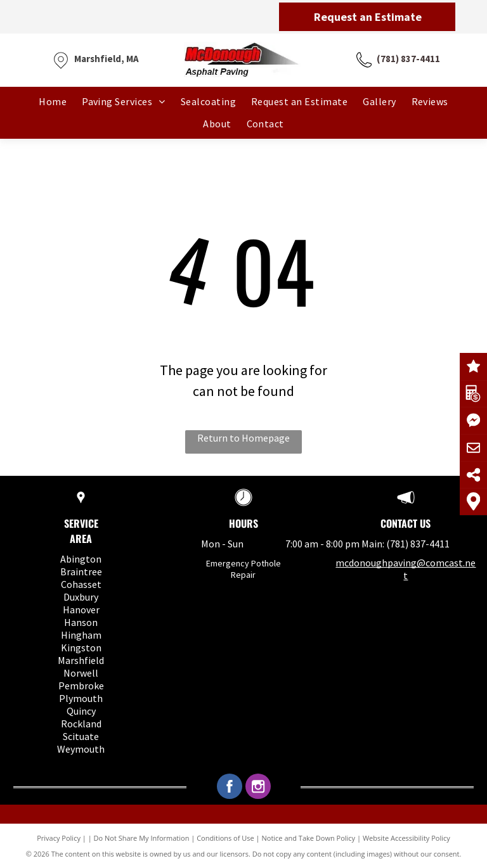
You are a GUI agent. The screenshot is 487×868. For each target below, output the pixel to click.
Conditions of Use (225, 838)
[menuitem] (53, 101)
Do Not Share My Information (142, 838)
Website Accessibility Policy (406, 838)
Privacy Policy (59, 838)
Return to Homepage (243, 438)
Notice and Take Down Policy (309, 838)
